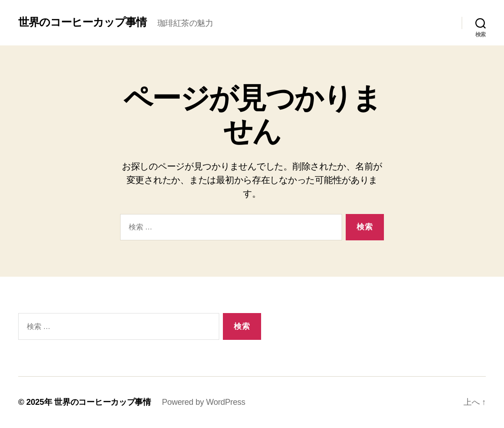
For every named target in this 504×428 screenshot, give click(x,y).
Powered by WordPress (204, 402)
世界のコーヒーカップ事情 (82, 22)
